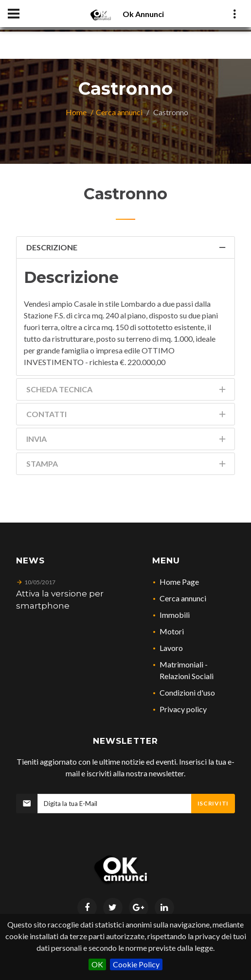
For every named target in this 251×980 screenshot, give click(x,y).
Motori (172, 631)
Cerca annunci (119, 112)
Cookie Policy (136, 964)
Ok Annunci (143, 14)
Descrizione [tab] (127, 249)
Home (76, 112)
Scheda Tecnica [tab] (127, 391)
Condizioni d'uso (187, 692)
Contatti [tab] (127, 416)
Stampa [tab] (127, 465)
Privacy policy (183, 709)
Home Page (179, 582)
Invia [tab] (127, 441)
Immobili (175, 615)
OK (97, 964)
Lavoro (171, 648)
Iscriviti (213, 803)
